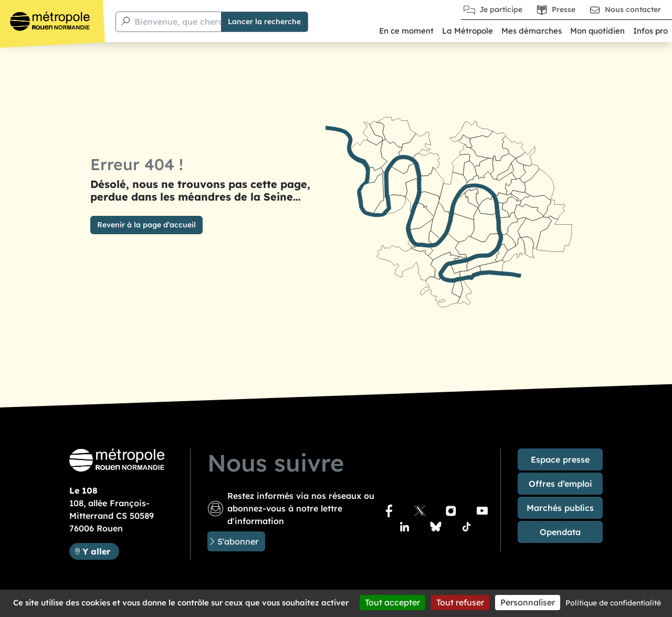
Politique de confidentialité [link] (613, 603)
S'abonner (238, 541)
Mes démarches (532, 31)
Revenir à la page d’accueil (146, 214)
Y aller (96, 551)
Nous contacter (633, 9)
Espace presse (560, 459)
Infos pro (650, 31)
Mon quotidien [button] (597, 31)
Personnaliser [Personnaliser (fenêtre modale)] (528, 602)
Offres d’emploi (560, 484)
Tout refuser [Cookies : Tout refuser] (460, 602)
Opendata (560, 532)
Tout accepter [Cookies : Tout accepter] (392, 602)
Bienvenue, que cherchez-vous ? (176, 242)
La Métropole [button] (468, 31)
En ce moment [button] (406, 31)
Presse (564, 9)
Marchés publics (560, 508)
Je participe (501, 9)
